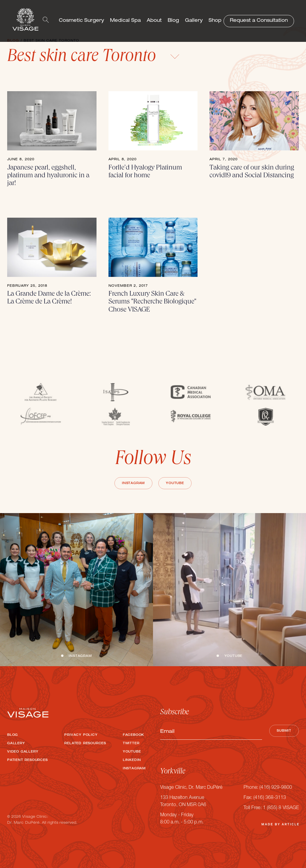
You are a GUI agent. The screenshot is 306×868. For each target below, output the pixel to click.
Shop (215, 21)
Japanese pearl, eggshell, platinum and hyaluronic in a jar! (48, 176)
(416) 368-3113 (270, 798)
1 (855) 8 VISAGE (281, 808)
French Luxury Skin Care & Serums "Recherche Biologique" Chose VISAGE (152, 302)
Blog (173, 21)
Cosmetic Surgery (81, 21)
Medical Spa (125, 21)
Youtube (175, 483)
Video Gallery (23, 752)
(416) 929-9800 (276, 788)
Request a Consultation (259, 21)
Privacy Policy (81, 735)
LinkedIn (132, 760)
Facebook (133, 735)
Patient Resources (27, 760)
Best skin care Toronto (93, 57)
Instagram (133, 483)
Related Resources (85, 744)
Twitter (131, 744)
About (154, 21)
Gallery (194, 21)
